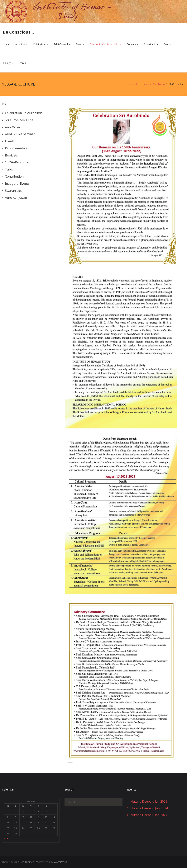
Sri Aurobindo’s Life (19, 120)
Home (6, 44)
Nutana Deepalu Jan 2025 (149, 801)
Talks (9, 169)
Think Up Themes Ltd (26, 862)
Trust (79, 44)
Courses (131, 44)
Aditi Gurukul (61, 44)
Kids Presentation (18, 148)
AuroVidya (12, 127)
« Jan (7, 838)
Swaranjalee (14, 191)
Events (167, 44)
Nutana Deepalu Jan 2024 (149, 815)
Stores (22, 63)
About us (20, 44)
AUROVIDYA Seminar (20, 134)
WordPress (60, 862)
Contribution (151, 44)
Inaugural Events (17, 184)
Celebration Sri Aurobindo (104, 44)
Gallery (7, 63)
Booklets (11, 155)
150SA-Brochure (17, 162)
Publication (39, 44)
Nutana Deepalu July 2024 (149, 808)
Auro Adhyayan (16, 198)
